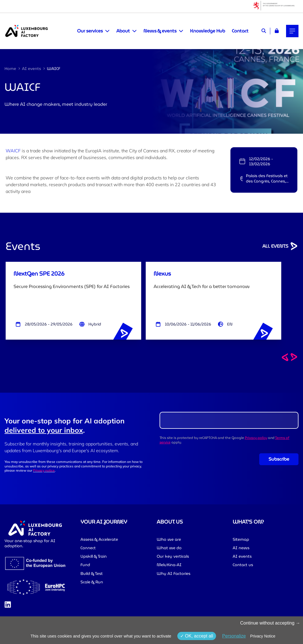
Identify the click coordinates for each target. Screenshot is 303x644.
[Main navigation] (292, 31)
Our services (90, 31)
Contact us (243, 565)
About (123, 31)
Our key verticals (173, 556)
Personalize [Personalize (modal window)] (234, 636)
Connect (88, 548)
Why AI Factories (174, 573)
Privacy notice (44, 470)
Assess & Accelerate (99, 539)
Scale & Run (92, 582)
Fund (85, 565)
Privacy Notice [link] (263, 636)
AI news (241, 548)
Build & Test (92, 573)
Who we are (169, 539)
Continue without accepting (270, 623)
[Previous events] (285, 357)
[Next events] (294, 357)
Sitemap (241, 539)
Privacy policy (256, 438)
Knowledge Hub (208, 31)
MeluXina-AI (169, 565)
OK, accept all (197, 636)
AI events (31, 69)
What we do (169, 548)
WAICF (13, 151)
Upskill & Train (94, 556)
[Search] (264, 31)
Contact (240, 31)
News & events (160, 31)
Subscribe (279, 459)
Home (10, 69)
